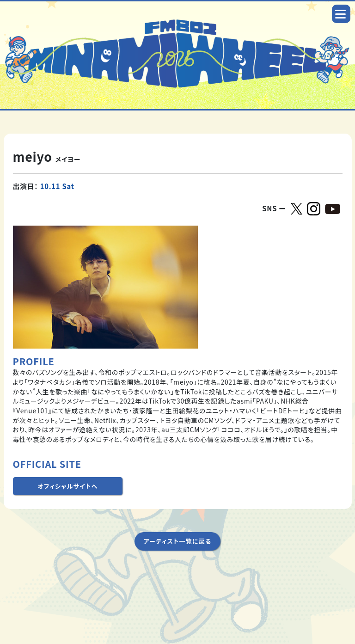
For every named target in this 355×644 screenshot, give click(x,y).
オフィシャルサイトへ (67, 486)
